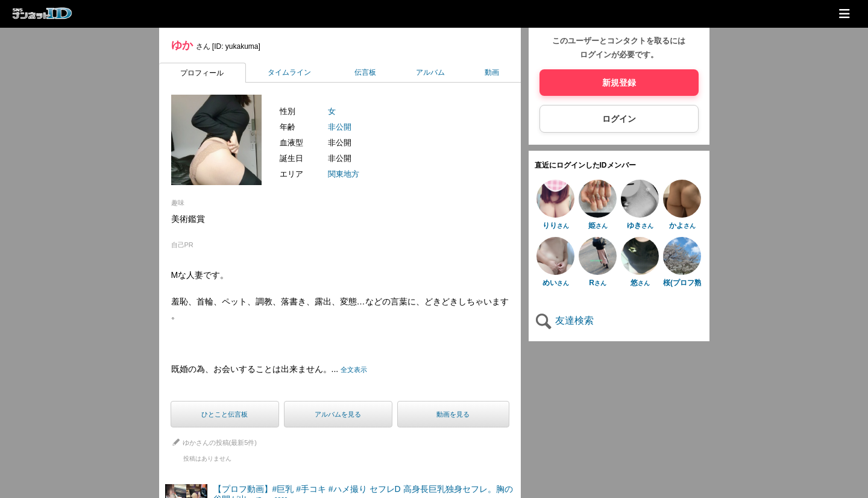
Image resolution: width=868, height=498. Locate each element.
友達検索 (564, 320)
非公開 (340, 127)
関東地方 (344, 174)
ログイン (619, 119)
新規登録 (619, 83)
